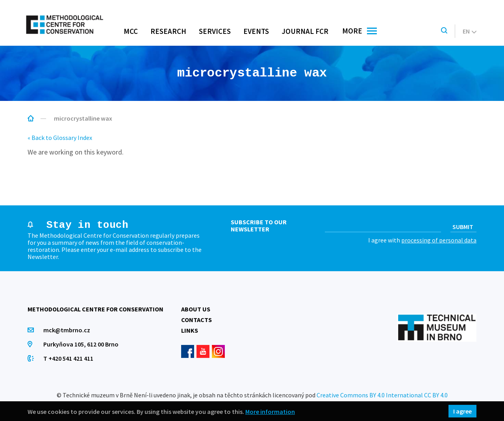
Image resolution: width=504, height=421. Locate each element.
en (470, 31)
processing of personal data (439, 240)
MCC (131, 31)
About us (196, 309)
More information (270, 411)
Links (190, 330)
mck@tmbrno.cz (67, 330)
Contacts (196, 320)
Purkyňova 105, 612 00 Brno (81, 344)
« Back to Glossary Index (60, 138)
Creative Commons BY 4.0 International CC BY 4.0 (382, 395)
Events (256, 31)
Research (168, 31)
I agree (462, 411)
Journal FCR (305, 31)
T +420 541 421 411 (68, 358)
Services (215, 31)
